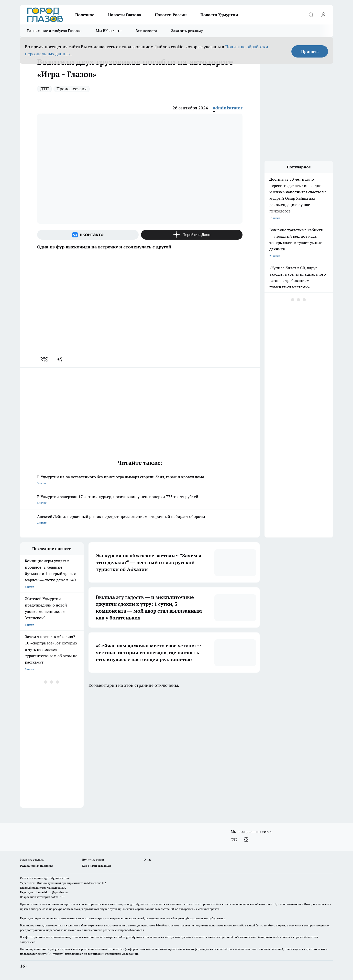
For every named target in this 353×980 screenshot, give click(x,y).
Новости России (171, 15)
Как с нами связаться (96, 866)
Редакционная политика (37, 866)
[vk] (45, 359)
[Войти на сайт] (323, 15)
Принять (310, 51)
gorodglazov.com (142, 904)
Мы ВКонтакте (109, 31)
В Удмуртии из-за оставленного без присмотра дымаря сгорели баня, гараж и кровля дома (140, 480)
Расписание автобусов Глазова (54, 31)
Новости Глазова (125, 15)
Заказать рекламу (187, 31)
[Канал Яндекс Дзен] (192, 235)
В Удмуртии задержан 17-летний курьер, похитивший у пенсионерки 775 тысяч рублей (140, 500)
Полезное (85, 15)
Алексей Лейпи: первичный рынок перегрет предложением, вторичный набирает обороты (140, 520)
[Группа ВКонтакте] (88, 235)
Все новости (146, 31)
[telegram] (61, 359)
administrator (228, 108)
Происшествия (72, 89)
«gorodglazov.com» (57, 878)
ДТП (44, 89)
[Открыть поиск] (311, 15)
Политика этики (93, 859)
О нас (148, 859)
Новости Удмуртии (219, 15)
